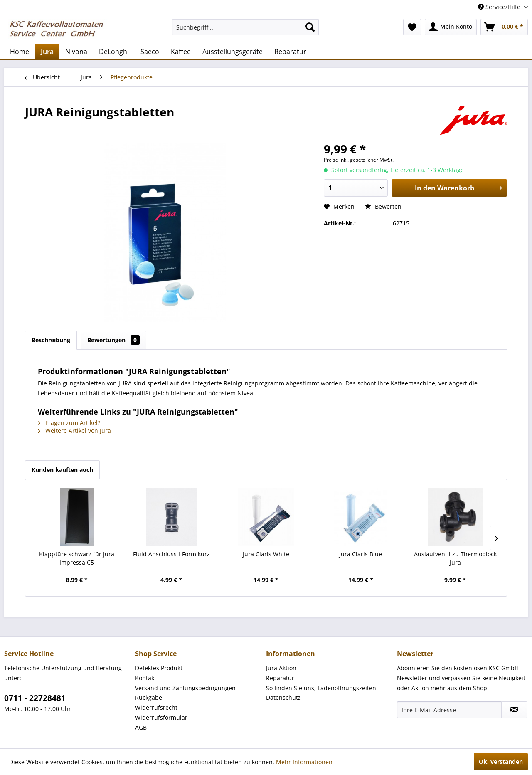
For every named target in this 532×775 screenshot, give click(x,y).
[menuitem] (245, 27)
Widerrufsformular (161, 717)
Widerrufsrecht (156, 707)
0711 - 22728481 (35, 698)
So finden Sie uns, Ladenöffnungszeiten (321, 688)
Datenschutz (283, 697)
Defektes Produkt (159, 668)
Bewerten (383, 206)
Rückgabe (149, 697)
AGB (141, 727)
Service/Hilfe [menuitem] (500, 7)
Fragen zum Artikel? (69, 423)
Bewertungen (113, 340)
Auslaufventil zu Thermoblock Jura (455, 558)
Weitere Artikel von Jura (74, 431)
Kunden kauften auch (62, 470)
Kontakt (146, 678)
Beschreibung (51, 340)
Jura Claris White (266, 554)
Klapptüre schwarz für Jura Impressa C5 (77, 558)
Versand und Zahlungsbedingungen (185, 688)
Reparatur (280, 678)
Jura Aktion (281, 668)
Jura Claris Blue (361, 554)
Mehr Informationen (304, 762)
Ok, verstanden (501, 761)
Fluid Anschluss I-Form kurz (171, 554)
